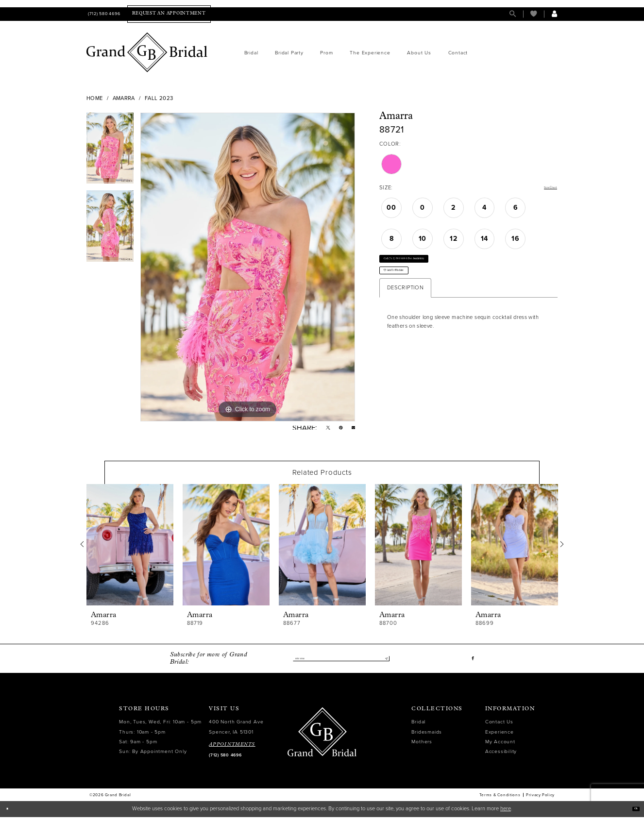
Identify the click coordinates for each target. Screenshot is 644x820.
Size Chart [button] (544, 188)
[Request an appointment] (169, 14)
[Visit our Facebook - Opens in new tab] (472, 661)
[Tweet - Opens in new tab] (321, 429)
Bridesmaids (427, 735)
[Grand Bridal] (147, 52)
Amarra (124, 98)
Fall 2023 (159, 98)
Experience (500, 735)
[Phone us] (103, 14)
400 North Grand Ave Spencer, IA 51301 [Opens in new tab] (236, 730)
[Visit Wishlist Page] (534, 14)
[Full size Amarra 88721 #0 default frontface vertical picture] (248, 267)
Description (405, 310)
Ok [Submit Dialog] (632, 812)
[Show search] (513, 14)
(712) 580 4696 (225, 758)
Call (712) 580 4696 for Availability (430, 267)
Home (95, 98)
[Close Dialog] (10, 812)
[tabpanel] (110, 152)
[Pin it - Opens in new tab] (336, 429)
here (506, 812)
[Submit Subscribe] (383, 661)
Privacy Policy (540, 798)
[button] (554, 14)
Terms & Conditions (500, 798)
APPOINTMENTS (232, 747)
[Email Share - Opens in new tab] (352, 429)
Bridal (418, 725)
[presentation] (130, 548)
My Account (500, 745)
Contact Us (499, 725)
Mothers (422, 745)
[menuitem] (103, 14)
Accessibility (501, 754)
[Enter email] (341, 661)
